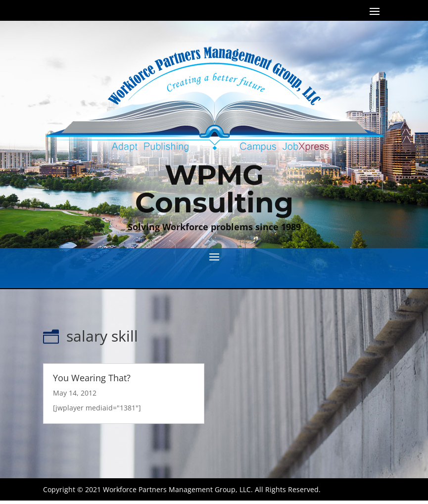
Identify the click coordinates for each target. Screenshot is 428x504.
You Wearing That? (92, 378)
